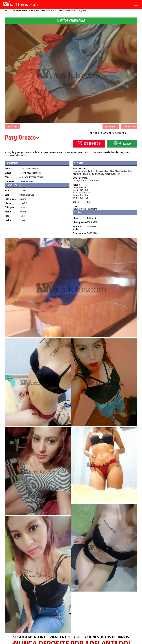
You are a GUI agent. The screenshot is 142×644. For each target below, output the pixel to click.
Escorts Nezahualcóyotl (30, 173)
